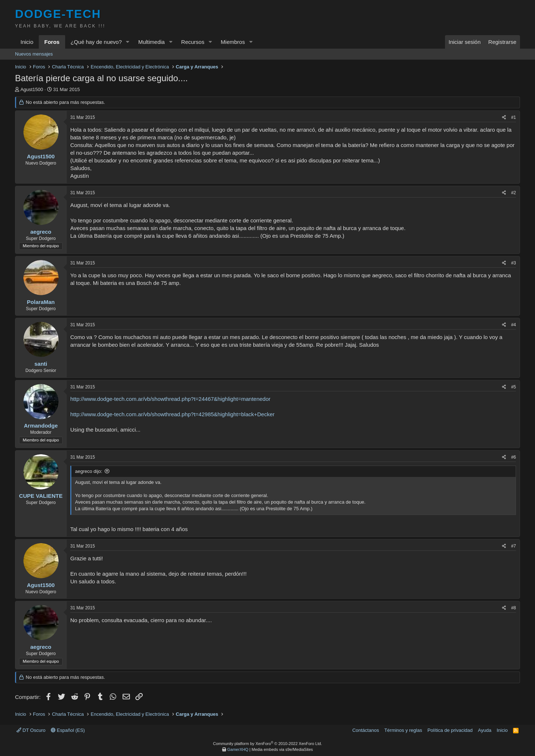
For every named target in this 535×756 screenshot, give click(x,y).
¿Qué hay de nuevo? (96, 42)
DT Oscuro (31, 730)
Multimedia (152, 42)
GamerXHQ (238, 749)
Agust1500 (32, 89)
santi (41, 364)
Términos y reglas (403, 730)
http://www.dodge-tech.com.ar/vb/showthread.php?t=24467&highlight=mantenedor (170, 399)
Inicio (27, 42)
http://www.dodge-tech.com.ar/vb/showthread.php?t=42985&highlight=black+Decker (172, 414)
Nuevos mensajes (34, 54)
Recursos (193, 42)
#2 (514, 193)
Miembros (233, 42)
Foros (52, 42)
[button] (128, 42)
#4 (514, 325)
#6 (514, 457)
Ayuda (485, 730)
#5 (514, 387)
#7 (514, 546)
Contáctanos (366, 730)
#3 (514, 263)
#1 (514, 117)
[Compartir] (504, 118)
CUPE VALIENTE (41, 496)
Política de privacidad (450, 730)
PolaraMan (41, 302)
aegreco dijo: (89, 471)
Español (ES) (68, 730)
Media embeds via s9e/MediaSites (282, 749)
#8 (514, 608)
